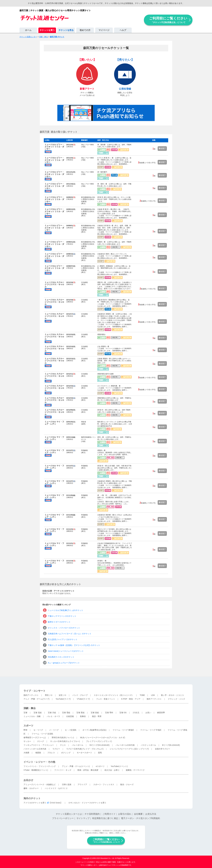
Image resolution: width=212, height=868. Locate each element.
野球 (25, 730)
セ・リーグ (38, 730)
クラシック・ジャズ (176, 699)
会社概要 (138, 814)
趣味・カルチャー (31, 788)
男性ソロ (49, 695)
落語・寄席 (97, 716)
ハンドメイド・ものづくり (56, 788)
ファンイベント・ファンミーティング (40, 766)
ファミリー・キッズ (63, 770)
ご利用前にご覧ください (168, 20)
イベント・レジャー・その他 (39, 762)
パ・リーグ (54, 730)
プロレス (51, 753)
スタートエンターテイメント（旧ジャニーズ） (114, 695)
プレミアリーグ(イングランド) (99, 741)
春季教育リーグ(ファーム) (35, 738)
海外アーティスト (154, 699)
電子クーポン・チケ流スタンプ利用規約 (140, 818)
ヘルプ (123, 30)
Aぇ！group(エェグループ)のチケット (64, 663)
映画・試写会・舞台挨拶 (88, 770)
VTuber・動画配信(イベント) (36, 770)
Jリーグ (41, 741)
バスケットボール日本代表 (35, 749)
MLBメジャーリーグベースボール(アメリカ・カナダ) (102, 738)
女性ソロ (62, 695)
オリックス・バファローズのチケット (64, 628)
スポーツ (28, 726)
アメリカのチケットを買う (35, 803)
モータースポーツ (84, 753)
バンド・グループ (80, 695)
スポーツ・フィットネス (104, 784)
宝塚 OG (123, 713)
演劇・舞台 (30, 708)
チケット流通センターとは (69, 814)
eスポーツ (100, 766)
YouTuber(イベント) (119, 766)
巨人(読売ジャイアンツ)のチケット (63, 639)
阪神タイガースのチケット (59, 622)
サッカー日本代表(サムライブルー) (65, 741)
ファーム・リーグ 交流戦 (42, 734)
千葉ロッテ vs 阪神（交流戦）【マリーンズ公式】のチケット (74, 645)
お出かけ (28, 780)
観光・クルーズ (127, 784)
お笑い (148, 713)
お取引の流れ (125, 814)
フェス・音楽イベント (106, 699)
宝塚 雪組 (66, 713)
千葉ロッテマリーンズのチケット (62, 616)
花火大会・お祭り (112, 770)
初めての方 (85, 30)
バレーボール (78, 745)
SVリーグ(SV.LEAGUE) (100, 745)
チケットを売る (66, 30)
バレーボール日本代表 (125, 745)
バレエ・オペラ (53, 716)
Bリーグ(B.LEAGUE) (171, 745)
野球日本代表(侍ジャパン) (63, 738)
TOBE (142, 695)
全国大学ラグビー (163, 749)
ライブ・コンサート (34, 691)
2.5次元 (136, 713)
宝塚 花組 (38, 713)
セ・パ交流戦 (71, 730)
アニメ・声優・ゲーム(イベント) (76, 766)
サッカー (27, 741)
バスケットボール (148, 745)
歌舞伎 (83, 716)
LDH (153, 695)
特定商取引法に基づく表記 (105, 818)
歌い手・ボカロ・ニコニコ (172, 695)
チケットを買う (47, 30)
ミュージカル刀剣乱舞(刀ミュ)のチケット (66, 610)
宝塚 (25, 713)
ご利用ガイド (109, 814)
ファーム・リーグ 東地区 (123, 730)
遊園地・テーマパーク (135, 770)
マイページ (104, 30)
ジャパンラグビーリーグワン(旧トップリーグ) (129, 749)
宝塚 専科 (109, 713)
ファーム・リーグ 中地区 (151, 730)
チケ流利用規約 (92, 814)
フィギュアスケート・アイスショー (39, 745)
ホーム (28, 30)
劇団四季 (161, 713)
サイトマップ (83, 818)
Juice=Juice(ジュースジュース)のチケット (66, 651)
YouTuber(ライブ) (63, 699)
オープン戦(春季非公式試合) (94, 730)
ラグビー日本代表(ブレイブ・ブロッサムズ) (85, 749)
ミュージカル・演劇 (32, 716)
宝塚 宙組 (95, 713)
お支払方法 (151, 814)
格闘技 (38, 753)
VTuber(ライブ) (83, 699)
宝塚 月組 (52, 713)
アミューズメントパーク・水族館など (40, 784)
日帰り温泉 (67, 784)
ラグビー (56, 749)
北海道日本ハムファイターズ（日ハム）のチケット (70, 634)
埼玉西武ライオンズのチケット (61, 657)
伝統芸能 (70, 716)
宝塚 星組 (80, 713)
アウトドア (82, 784)
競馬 (100, 753)
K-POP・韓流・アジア (131, 699)
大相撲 (26, 753)
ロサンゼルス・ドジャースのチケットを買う (87, 803)
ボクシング (66, 753)
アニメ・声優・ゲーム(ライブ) (36, 699)
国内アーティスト (31, 695)
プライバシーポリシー (63, 818)
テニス (63, 745)
